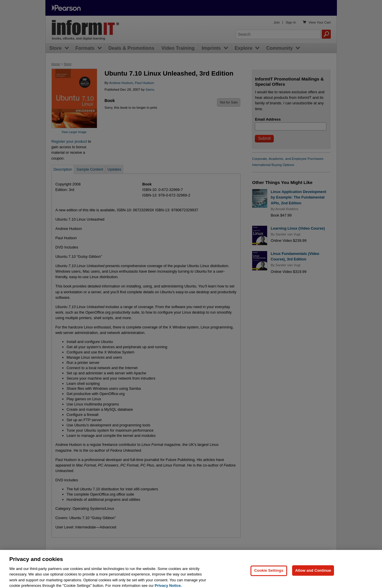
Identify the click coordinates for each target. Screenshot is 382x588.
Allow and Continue (313, 573)
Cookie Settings (269, 573)
